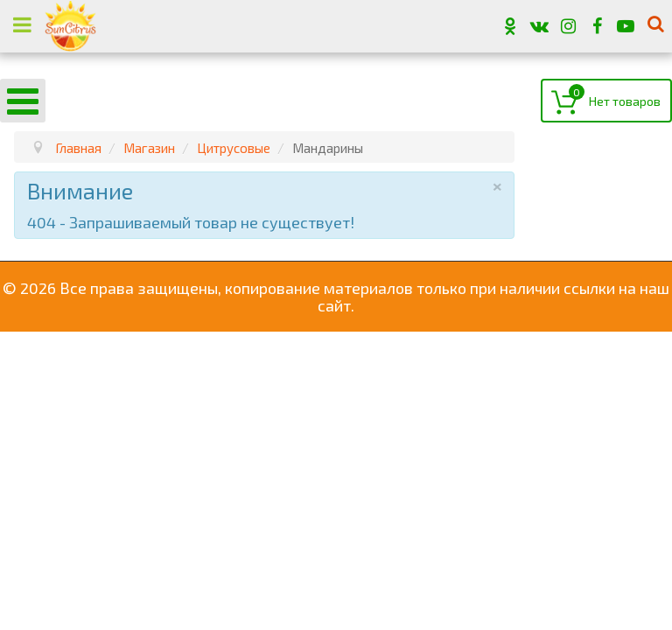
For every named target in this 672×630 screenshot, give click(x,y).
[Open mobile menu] (23, 101)
